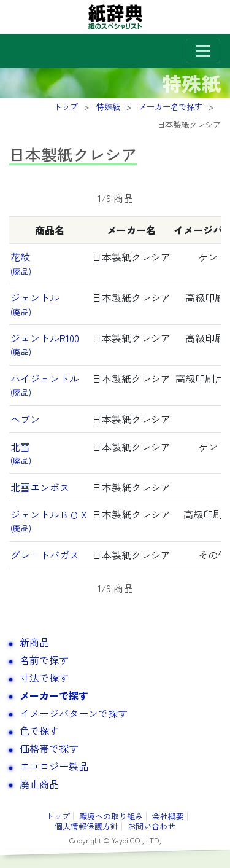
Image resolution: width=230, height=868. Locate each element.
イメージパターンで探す (74, 713)
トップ (58, 816)
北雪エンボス (40, 487)
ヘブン (25, 419)
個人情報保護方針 (86, 826)
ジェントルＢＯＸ (50, 520)
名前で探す (44, 660)
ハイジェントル (45, 385)
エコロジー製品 (54, 766)
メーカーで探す (54, 695)
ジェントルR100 (45, 344)
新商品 (34, 642)
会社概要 (168, 816)
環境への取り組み (111, 816)
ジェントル (35, 303)
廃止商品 (39, 784)
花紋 (21, 263)
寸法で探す (44, 678)
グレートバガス (45, 555)
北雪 (21, 453)
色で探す (39, 730)
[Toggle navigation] (203, 51)
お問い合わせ (151, 826)
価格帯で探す (49, 748)
